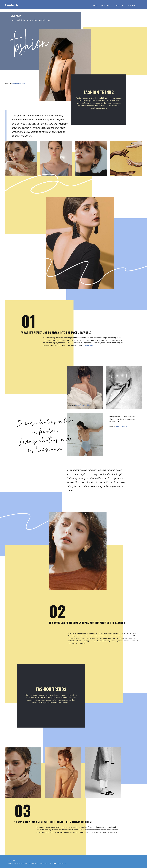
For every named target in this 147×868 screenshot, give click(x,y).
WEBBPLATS (106, 5)
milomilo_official (18, 84)
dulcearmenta (121, 426)
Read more (89, 345)
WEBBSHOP (119, 5)
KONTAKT (132, 5)
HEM (95, 5)
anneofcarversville (82, 405)
